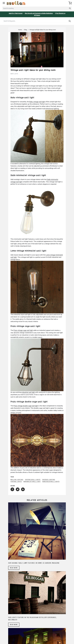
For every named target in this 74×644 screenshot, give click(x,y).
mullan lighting (17, 480)
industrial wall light (28, 392)
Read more (14, 568)
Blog (26, 30)
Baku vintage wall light (37, 102)
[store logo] (16, 3)
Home (20, 30)
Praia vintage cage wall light (23, 330)
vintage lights (16, 482)
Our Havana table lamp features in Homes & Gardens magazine (34, 563)
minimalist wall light (32, 482)
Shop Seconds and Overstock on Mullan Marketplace (39, 13)
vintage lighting (49, 480)
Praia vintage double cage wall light (26, 406)
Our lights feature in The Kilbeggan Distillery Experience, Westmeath (32, 619)
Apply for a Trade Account (16, 13)
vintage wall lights (33, 480)
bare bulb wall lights (51, 482)
